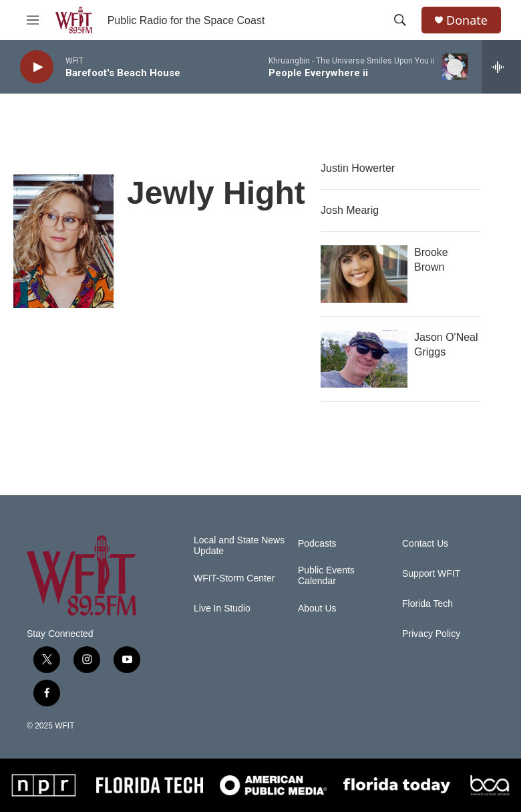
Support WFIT (431, 574)
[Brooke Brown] (364, 274)
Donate (467, 20)
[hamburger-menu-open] (33, 20)
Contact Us (425, 544)
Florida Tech (427, 604)
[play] (37, 67)
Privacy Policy (431, 634)
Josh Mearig (350, 210)
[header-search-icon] (400, 20)
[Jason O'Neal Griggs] (364, 359)
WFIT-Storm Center (234, 578)
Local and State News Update (239, 546)
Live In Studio (222, 608)
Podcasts (317, 544)
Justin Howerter (358, 168)
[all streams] (501, 67)
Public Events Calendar (326, 576)
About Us (317, 608)
